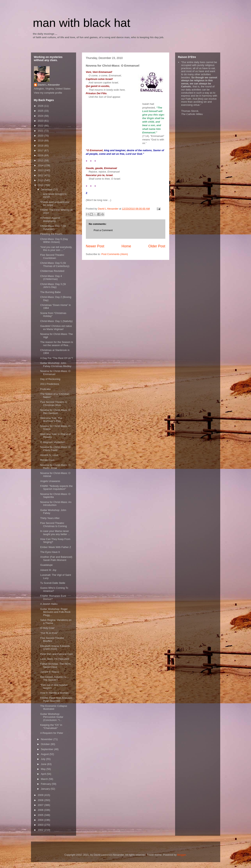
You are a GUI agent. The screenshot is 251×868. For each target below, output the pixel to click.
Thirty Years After (50, 518)
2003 (41, 825)
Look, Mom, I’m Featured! (55, 659)
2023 (41, 121)
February (46, 784)
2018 (41, 146)
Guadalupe (46, 565)
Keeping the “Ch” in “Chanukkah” (51, 726)
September (47, 749)
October (46, 744)
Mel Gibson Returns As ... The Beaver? (55, 679)
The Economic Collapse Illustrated (54, 708)
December (47, 189)
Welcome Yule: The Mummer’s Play (51, 420)
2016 (41, 155)
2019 (41, 141)
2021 (41, 131)
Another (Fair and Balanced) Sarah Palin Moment (56, 558)
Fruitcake (45, 389)
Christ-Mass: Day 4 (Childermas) (51, 278)
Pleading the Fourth (51, 234)
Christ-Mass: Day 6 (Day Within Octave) (54, 241)
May (44, 769)
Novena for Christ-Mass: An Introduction (56, 504)
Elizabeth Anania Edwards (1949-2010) (55, 648)
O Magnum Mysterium (53, 442)
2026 (41, 106)
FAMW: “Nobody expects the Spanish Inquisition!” (56, 488)
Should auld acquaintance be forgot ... (55, 204)
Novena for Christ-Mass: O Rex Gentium (55, 412)
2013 (41, 170)
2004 (41, 820)
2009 (41, 795)
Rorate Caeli (47, 460)
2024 (41, 116)
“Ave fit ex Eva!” (49, 633)
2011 (41, 180)
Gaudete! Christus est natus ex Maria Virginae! (56, 328)
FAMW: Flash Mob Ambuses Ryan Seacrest (56, 699)
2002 (41, 830)
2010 (41, 185)
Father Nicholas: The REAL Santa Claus (56, 665)
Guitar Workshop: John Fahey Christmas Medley (56, 365)
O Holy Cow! (47, 628)
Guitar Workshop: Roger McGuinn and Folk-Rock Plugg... (55, 612)
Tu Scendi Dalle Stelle (53, 583)
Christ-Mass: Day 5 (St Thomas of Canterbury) (55, 264)
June (44, 764)
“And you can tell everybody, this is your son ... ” (56, 249)
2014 (41, 165)
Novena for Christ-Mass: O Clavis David (55, 449)
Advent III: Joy (48, 570)
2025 (41, 111)
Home (126, 246)
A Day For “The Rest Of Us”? (57, 358)
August (45, 754)
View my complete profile (48, 93)
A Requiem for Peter (52, 733)
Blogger (182, 855)
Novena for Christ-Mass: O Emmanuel (55, 373)
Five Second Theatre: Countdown (52, 256)
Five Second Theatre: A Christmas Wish (53, 404)
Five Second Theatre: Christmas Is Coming (54, 525)
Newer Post (95, 246)
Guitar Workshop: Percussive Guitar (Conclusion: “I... (52, 717)
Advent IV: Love (49, 455)
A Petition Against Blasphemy (50, 219)
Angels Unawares (50, 481)
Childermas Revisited (52, 271)
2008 (41, 800)
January (46, 789)
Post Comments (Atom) (115, 254)
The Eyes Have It (50, 552)
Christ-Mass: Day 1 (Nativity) (56, 321)
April (44, 774)
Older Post (157, 246)
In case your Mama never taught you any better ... (55, 533)
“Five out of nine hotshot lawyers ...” (54, 687)
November (47, 739)
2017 (41, 151)
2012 (41, 175)
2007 (41, 805)
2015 (41, 160)
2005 (41, 815)
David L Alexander (49, 85)
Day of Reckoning (50, 379)
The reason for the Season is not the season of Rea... (57, 344)
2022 (41, 126)
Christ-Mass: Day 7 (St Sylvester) (53, 227)
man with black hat (82, 23)
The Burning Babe (50, 292)
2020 (41, 136)
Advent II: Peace (50, 672)
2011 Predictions (50, 384)
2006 (41, 810)
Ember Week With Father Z (56, 547)
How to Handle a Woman (54, 693)
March (45, 779)
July (43, 759)
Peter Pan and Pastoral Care (56, 654)
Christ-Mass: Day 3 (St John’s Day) (53, 286)
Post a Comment (103, 230)
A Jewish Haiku (49, 604)
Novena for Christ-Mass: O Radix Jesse (55, 467)
